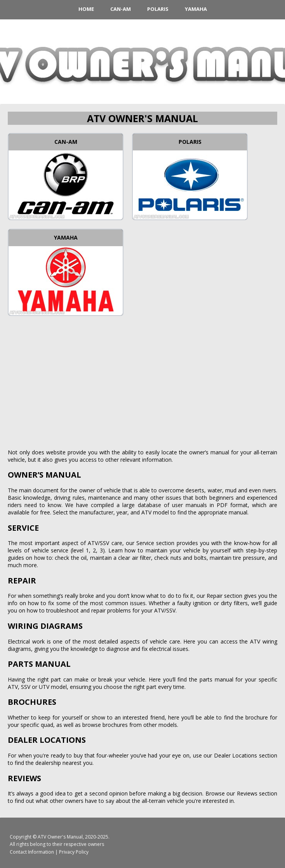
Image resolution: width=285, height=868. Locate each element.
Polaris (158, 9)
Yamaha (196, 9)
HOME (86, 9)
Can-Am (121, 9)
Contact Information (32, 852)
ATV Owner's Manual (60, 837)
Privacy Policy (74, 852)
